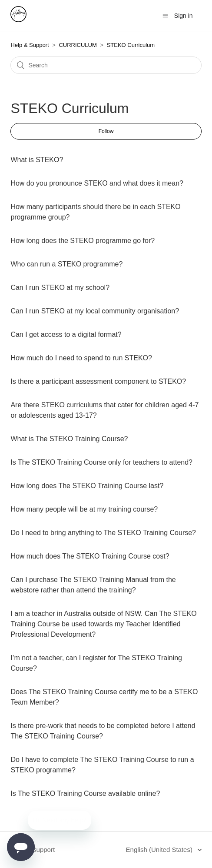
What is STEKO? (37, 160)
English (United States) (160, 850)
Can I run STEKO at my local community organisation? (95, 311)
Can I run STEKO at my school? (60, 288)
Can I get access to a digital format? (66, 334)
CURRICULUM (78, 45)
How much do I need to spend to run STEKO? (81, 358)
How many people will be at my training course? (84, 509)
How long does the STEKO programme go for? (83, 241)
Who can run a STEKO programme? (66, 264)
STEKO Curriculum (131, 45)
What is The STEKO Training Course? (69, 439)
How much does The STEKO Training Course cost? (90, 556)
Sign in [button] (184, 16)
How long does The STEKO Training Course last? (87, 486)
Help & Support (30, 45)
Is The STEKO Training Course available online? (85, 793)
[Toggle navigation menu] (165, 16)
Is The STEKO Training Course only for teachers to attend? (101, 462)
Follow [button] (106, 131)
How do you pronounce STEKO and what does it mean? (97, 183)
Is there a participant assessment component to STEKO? (98, 381)
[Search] (106, 65)
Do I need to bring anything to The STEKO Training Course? (103, 533)
